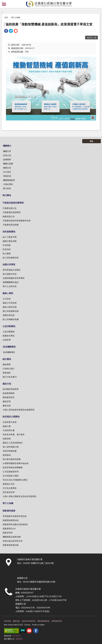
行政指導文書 (9, 430)
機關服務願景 (9, 180)
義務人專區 (8, 293)
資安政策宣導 (9, 492)
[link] (6, 31)
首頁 (6, 17)
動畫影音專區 (9, 336)
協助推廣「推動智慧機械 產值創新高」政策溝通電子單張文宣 (49, 24)
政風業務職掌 (9, 393)
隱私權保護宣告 (44, 621)
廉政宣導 (7, 401)
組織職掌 (7, 159)
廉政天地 (7, 384)
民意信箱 (7, 249)
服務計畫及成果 (10, 241)
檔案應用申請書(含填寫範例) (15, 524)
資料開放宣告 (57, 621)
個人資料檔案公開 (11, 447)
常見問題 (7, 245)
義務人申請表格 (10, 303)
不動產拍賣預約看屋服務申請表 (17, 221)
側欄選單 (4, 4)
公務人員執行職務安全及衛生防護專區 (20, 496)
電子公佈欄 (15, 17)
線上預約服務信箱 (11, 258)
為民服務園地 (9, 232)
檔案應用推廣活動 (11, 545)
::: (2, 2)
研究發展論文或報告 (12, 270)
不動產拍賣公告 (10, 208)
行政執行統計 (9, 369)
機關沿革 (7, 151)
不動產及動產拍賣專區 (13, 203)
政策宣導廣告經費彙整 (13, 467)
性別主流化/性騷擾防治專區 (15, 480)
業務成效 (7, 373)
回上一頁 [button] (93, 38)
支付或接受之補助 (11, 476)
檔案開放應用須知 (11, 520)
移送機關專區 (9, 347)
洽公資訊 (7, 172)
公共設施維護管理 (11, 472)
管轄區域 (7, 176)
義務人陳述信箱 (10, 307)
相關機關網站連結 (11, 282)
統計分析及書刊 (10, 377)
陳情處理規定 (9, 397)
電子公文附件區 (10, 286)
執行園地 (7, 195)
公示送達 (7, 299)
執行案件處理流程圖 (12, 459)
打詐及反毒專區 (10, 488)
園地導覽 (7, 364)
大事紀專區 (8, 184)
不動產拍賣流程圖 (11, 225)
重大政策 (7, 188)
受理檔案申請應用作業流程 (15, 516)
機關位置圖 (8, 164)
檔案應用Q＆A (9, 528)
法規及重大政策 (10, 422)
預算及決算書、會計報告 (14, 434)
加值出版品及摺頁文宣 (13, 541)
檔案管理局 (8, 533)
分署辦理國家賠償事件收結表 (16, 463)
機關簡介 (7, 146)
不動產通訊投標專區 (12, 212)
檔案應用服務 (9, 511)
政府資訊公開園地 (11, 416)
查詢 (98, 4)
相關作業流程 (9, 315)
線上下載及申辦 (10, 237)
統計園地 (7, 359)
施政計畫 (7, 426)
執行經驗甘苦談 (10, 274)
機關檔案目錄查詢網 (12, 537)
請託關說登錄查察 (11, 389)
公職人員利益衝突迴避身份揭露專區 (19, 410)
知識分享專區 (9, 264)
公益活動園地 (9, 326)
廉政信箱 (7, 406)
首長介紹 (7, 155)
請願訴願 (7, 439)
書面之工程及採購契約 (13, 443)
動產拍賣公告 (9, 216)
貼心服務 (7, 253)
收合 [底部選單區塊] (92, 141)
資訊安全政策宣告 (29, 621)
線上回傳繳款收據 (11, 319)
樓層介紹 (7, 168)
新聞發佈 (7, 455)
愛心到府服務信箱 (11, 311)
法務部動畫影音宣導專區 (14, 278)
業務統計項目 (9, 484)
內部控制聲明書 (10, 451)
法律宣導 (7, 340)
